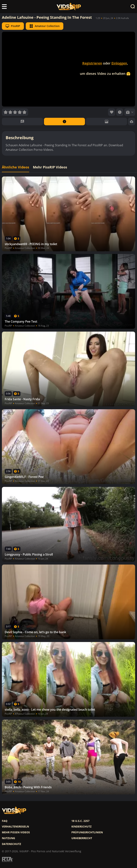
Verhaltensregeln (15, 827)
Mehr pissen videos (16, 832)
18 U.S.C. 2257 (80, 821)
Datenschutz (11, 844)
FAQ (5, 821)
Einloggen (119, 63)
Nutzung (8, 838)
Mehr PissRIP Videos (50, 167)
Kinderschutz (81, 827)
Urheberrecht (82, 838)
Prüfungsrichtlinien (87, 832)
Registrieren (92, 63)
